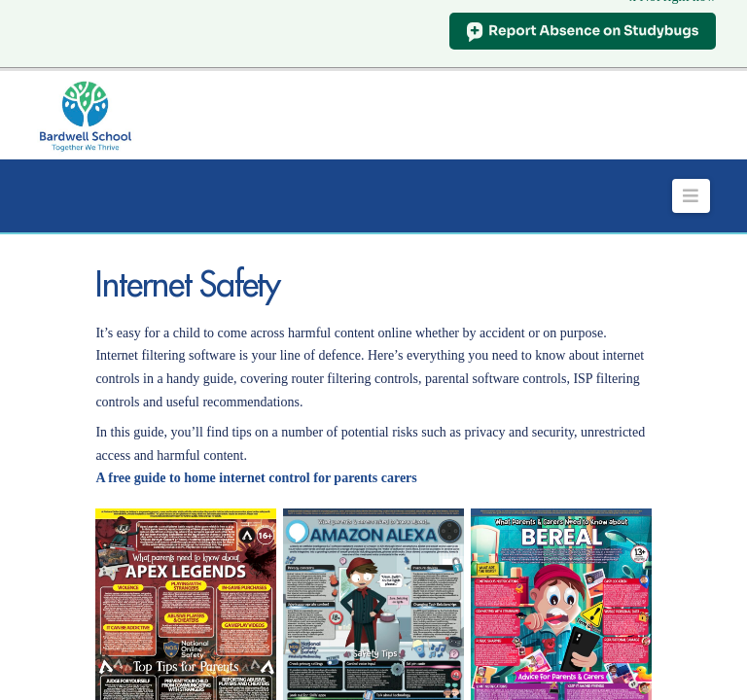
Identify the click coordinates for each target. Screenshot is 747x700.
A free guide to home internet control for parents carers (256, 457)
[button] (691, 175)
